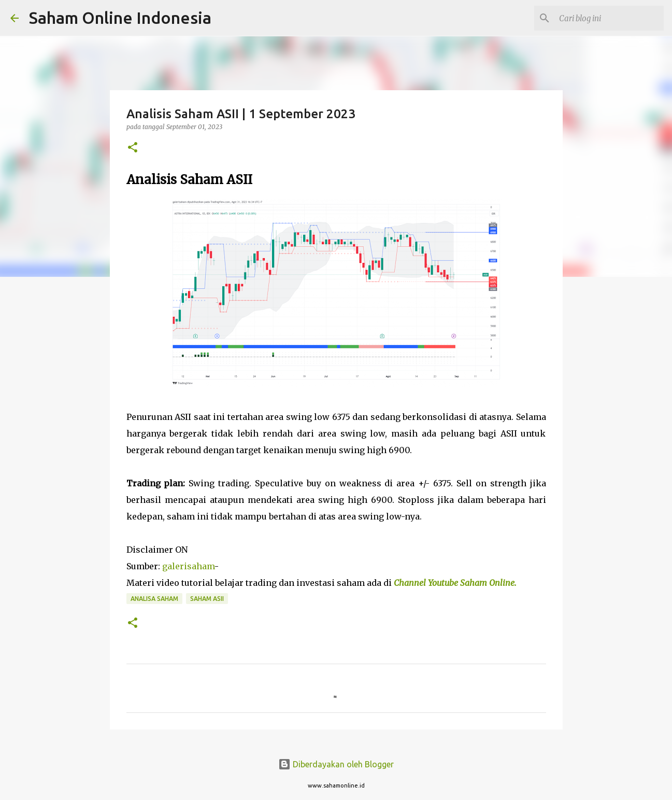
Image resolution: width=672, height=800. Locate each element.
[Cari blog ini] (609, 18)
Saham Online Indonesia (120, 18)
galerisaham (188, 566)
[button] (133, 148)
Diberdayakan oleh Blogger (336, 764)
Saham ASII (207, 599)
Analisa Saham (154, 599)
